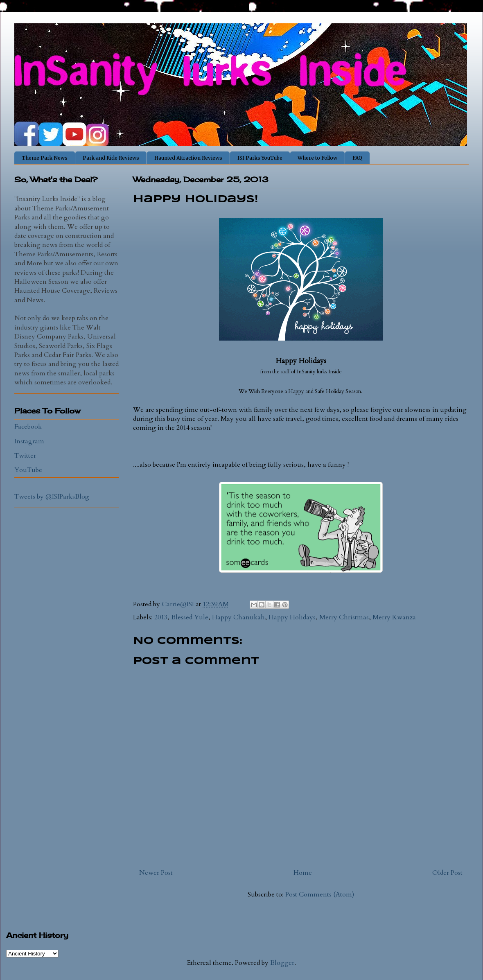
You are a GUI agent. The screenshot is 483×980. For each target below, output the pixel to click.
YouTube (28, 470)
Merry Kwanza (394, 617)
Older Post (447, 873)
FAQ (357, 158)
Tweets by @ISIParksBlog (52, 497)
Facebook (28, 427)
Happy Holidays (292, 617)
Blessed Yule (190, 617)
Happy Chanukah (238, 617)
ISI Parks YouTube (260, 158)
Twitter (25, 456)
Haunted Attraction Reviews (188, 158)
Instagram (29, 441)
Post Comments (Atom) (320, 894)
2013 (161, 617)
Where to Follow (317, 158)
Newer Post (156, 873)
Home (303, 873)
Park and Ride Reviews (111, 158)
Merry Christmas (344, 617)
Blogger (282, 963)
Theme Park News (45, 158)
